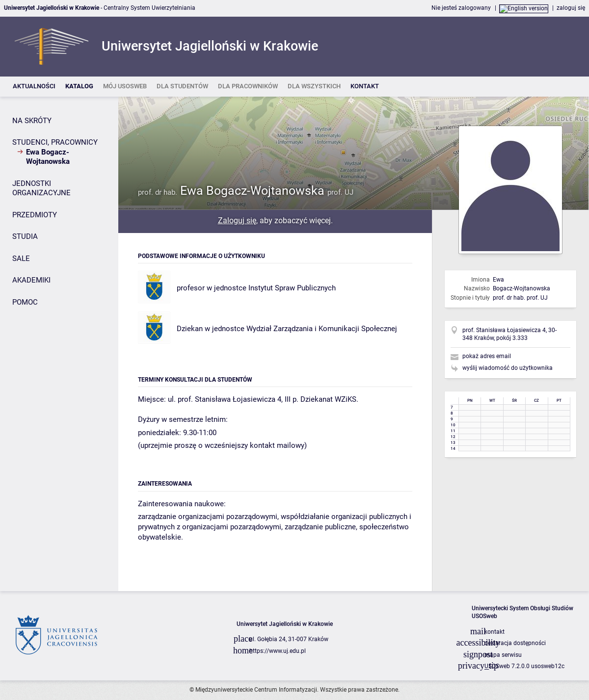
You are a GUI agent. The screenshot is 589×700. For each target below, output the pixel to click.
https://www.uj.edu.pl (278, 651)
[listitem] (34, 87)
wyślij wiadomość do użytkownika (508, 368)
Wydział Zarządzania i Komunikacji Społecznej (322, 329)
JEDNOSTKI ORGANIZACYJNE (41, 188)
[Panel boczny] (59, 344)
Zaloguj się (237, 220)
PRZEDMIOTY (35, 215)
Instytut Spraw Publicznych (292, 288)
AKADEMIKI (31, 280)
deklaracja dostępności (515, 643)
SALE (21, 259)
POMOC (25, 302)
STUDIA (25, 236)
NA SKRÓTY (32, 121)
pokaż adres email (487, 356)
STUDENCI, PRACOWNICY (55, 142)
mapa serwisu (503, 655)
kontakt (495, 632)
